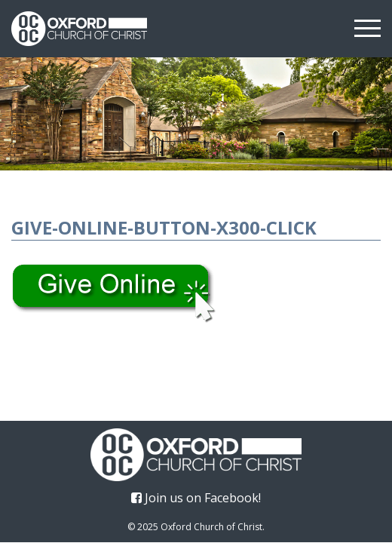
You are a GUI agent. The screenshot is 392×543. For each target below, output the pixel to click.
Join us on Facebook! (196, 498)
